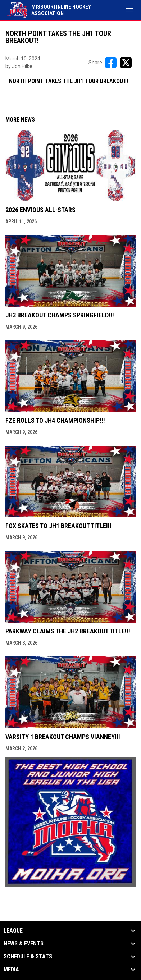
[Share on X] (126, 63)
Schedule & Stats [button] (28, 957)
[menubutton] (129, 10)
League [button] (13, 931)
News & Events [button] (24, 944)
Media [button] (11, 970)
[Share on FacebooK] (111, 63)
